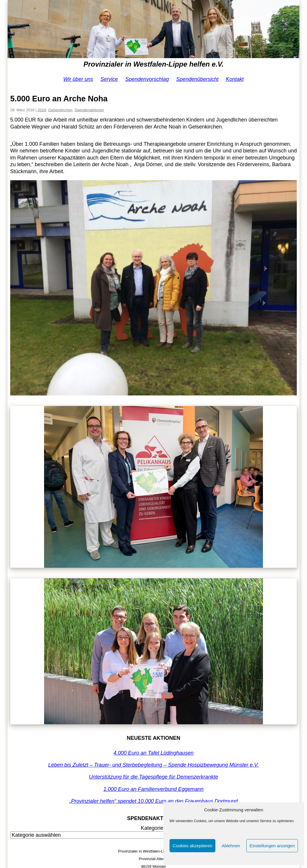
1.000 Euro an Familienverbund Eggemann (153, 789)
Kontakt (235, 79)
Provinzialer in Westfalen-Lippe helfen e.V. (153, 64)
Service (109, 79)
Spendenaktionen (89, 110)
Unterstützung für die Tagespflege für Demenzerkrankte (154, 777)
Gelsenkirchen (60, 110)
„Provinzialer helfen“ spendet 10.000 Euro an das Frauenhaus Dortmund (153, 801)
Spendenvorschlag (147, 79)
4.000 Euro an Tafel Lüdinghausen (154, 753)
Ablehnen (231, 846)
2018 (42, 110)
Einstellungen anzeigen (272, 846)
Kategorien (153, 828)
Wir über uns (78, 79)
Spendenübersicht (197, 79)
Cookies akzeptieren (193, 846)
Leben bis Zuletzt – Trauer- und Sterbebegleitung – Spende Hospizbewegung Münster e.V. (153, 765)
